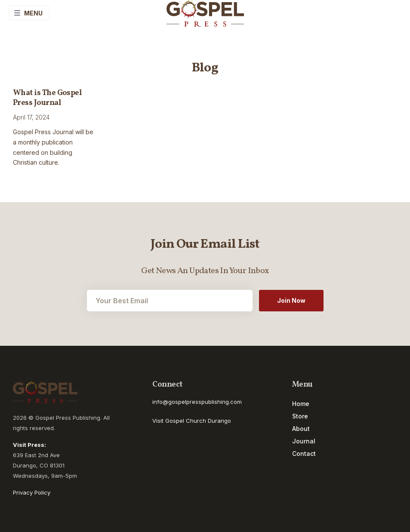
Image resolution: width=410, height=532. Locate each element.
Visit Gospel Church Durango (192, 421)
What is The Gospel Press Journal (47, 98)
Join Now (291, 300)
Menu (28, 13)
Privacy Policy (32, 492)
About (301, 429)
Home (301, 404)
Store (300, 416)
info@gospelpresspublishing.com (197, 402)
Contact (304, 454)
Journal (304, 441)
